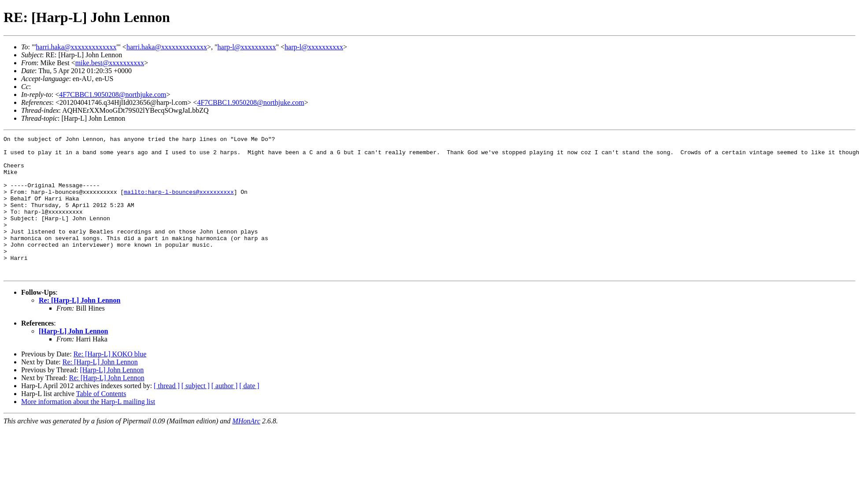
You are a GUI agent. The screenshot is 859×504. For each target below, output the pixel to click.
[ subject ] (196, 413)
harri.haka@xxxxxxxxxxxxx (76, 47)
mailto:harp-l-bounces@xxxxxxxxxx (179, 204)
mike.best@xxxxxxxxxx (110, 63)
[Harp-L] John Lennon (73, 359)
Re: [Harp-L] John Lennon (80, 328)
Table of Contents (101, 421)
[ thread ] (167, 413)
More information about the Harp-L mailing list (88, 429)
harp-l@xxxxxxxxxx (247, 47)
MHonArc (246, 449)
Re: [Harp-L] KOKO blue (110, 382)
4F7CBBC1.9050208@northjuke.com (113, 94)
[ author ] (225, 413)
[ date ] (249, 413)
